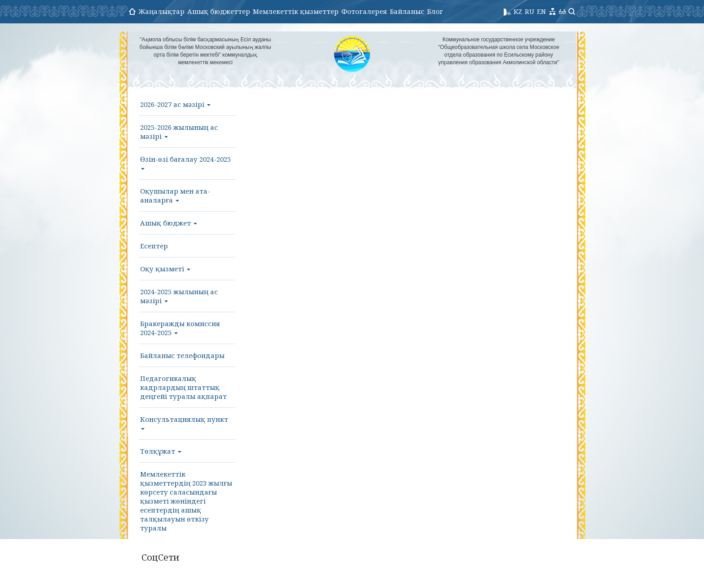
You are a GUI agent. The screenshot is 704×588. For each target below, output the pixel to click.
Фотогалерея (364, 11)
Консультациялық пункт (184, 422)
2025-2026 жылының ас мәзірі (179, 132)
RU (530, 11)
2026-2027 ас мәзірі (175, 104)
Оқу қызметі (165, 269)
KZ (518, 11)
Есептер (154, 246)
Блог (435, 11)
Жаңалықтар (161, 11)
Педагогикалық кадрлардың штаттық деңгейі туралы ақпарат (183, 387)
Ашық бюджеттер (219, 11)
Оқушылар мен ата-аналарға (175, 195)
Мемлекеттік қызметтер (296, 11)
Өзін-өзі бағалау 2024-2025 (185, 162)
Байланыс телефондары (182, 355)
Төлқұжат (161, 451)
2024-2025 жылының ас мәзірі (179, 296)
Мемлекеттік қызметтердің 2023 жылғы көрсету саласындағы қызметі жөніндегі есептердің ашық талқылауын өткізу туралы (186, 501)
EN (541, 11)
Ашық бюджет (169, 223)
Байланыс (407, 11)
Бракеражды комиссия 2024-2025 (180, 328)
